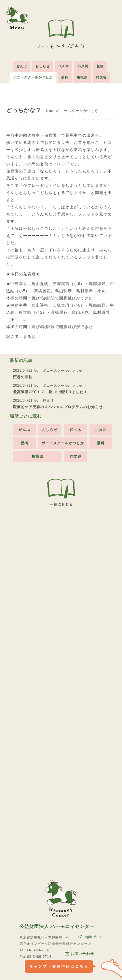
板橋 (100, 66)
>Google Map (89, 937)
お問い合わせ (79, 954)
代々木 (64, 66)
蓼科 (65, 77)
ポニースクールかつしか (33, 77)
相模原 (82, 77)
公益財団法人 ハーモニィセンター (57, 926)
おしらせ (43, 66)
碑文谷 (101, 77)
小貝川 (83, 66)
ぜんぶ (22, 66)
